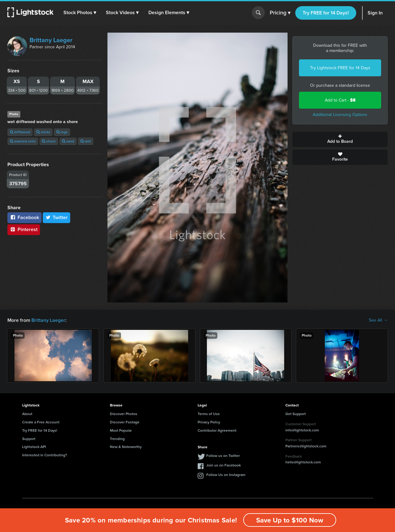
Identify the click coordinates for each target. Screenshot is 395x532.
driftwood (20, 132)
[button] (80, 13)
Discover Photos (124, 414)
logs (62, 132)
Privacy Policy (209, 422)
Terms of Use (209, 414)
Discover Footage (125, 422)
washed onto (23, 141)
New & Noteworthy (126, 447)
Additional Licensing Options (340, 115)
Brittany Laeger (51, 40)
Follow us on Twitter (223, 456)
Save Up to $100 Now (290, 520)
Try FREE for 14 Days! (326, 13)
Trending (117, 439)
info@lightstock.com (302, 430)
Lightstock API (34, 447)
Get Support (296, 414)
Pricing (280, 13)
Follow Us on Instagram (226, 475)
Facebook (24, 217)
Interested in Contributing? (45, 455)
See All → (378, 320)
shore (49, 141)
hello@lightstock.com (303, 462)
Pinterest (24, 229)
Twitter (57, 217)
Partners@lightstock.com (306, 446)
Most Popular (121, 430)
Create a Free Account (41, 422)
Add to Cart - (340, 100)
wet (86, 141)
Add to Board (340, 139)
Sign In (375, 13)
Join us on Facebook (224, 465)
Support (29, 439)
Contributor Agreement (217, 430)
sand (68, 141)
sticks (43, 132)
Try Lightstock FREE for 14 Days (340, 68)
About (27, 414)
